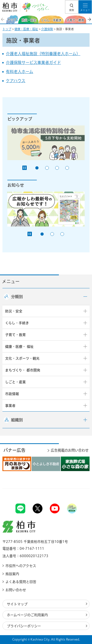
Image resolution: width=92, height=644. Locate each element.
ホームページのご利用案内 (27, 615)
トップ (7, 29)
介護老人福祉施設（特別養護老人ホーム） (43, 54)
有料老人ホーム (20, 72)
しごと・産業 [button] (15, 382)
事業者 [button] (10, 406)
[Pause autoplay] (25, 168)
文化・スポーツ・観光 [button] (22, 358)
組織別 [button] (17, 420)
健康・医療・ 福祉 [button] (19, 347)
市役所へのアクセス (21, 566)
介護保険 (47, 29)
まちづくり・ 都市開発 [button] (23, 370)
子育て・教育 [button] (15, 335)
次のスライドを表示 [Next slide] (89, 19)
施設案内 (12, 574)
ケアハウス (16, 81)
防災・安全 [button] (14, 311)
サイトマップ (17, 604)
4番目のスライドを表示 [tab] (67, 168)
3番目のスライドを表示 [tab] (57, 168)
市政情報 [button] (12, 394)
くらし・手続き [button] (17, 323)
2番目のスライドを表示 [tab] (47, 168)
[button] (72, 7)
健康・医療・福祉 (26, 29)
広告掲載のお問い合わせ (70, 450)
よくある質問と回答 (21, 582)
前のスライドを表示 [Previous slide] (3, 19)
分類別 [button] (17, 297)
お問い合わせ (16, 590)
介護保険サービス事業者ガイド (33, 62)
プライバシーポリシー (24, 626)
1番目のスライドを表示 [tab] (37, 168)
